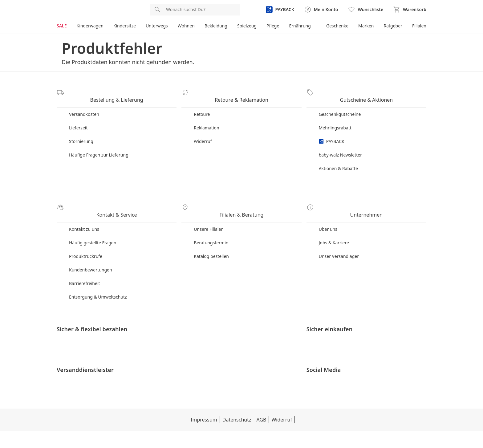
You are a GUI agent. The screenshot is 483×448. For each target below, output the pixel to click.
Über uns (328, 217)
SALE (62, 26)
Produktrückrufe (86, 244)
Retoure (202, 108)
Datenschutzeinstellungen (295, 437)
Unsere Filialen (209, 217)
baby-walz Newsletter (341, 149)
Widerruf (203, 135)
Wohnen (188, 26)
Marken (365, 26)
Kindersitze (126, 26)
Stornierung (81, 135)
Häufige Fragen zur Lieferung (99, 149)
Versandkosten (84, 108)
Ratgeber (392, 26)
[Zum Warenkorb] (410, 10)
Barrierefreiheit (85, 271)
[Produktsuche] (202, 10)
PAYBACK (332, 135)
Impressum (171, 437)
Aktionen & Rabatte (339, 162)
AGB (229, 437)
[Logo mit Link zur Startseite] (84, 10)
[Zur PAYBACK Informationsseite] (279, 10)
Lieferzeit (79, 122)
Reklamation (207, 122)
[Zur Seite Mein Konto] (321, 10)
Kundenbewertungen (91, 257)
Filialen (419, 26)
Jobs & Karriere (334, 230)
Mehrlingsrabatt (336, 122)
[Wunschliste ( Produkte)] (365, 10)
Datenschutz (204, 437)
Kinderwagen (90, 26)
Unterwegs (158, 26)
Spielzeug (249, 26)
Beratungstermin (211, 230)
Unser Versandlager (339, 244)
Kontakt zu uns (84, 217)
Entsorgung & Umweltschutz (98, 285)
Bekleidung (218, 26)
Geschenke (336, 26)
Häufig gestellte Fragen (93, 230)
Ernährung (302, 26)
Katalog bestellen (212, 244)
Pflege (275, 26)
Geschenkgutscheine (340, 108)
